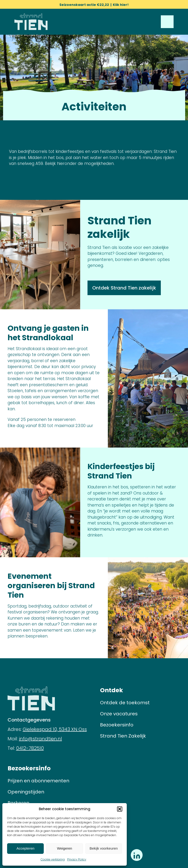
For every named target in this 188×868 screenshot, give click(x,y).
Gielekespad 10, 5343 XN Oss (55, 729)
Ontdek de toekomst (125, 703)
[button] (120, 809)
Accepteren (26, 848)
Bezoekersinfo (117, 725)
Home (14, 35)
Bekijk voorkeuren (104, 848)
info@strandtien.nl (40, 739)
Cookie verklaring (53, 859)
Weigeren (65, 848)
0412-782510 (30, 748)
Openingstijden (26, 792)
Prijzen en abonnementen (38, 781)
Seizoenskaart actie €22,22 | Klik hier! (94, 5)
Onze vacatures (119, 714)
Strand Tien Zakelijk (123, 736)
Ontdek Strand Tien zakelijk (124, 288)
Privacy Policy (77, 859)
